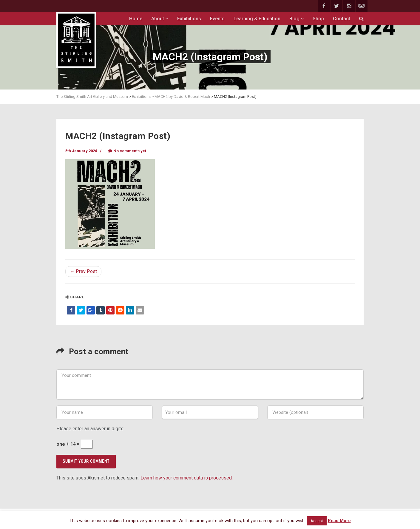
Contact (342, 19)
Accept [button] (317, 521)
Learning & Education (257, 19)
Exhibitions (189, 19)
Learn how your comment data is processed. (187, 478)
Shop (318, 19)
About (160, 19)
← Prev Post (83, 271)
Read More (339, 521)
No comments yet (127, 151)
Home (136, 19)
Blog (297, 19)
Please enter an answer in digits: (90, 429)
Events (217, 19)
